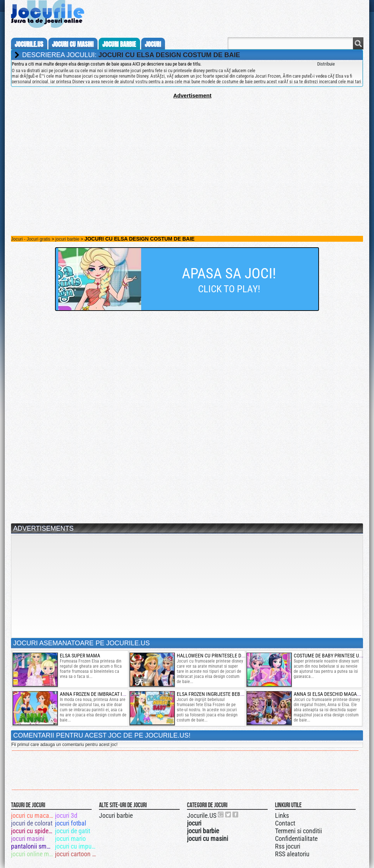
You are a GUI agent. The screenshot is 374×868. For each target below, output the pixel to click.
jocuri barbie (119, 44)
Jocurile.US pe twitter (228, 815)
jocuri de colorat (32, 823)
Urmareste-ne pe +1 (221, 815)
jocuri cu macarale (32, 815)
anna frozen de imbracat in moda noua (106, 694)
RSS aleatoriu (292, 854)
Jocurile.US (202, 815)
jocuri (153, 44)
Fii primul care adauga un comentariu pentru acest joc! (64, 745)
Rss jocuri (288, 846)
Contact (285, 823)
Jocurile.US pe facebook (236, 815)
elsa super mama (80, 656)
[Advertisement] (187, 150)
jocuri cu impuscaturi (76, 846)
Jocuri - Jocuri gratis (31, 239)
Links (282, 815)
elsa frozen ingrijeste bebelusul (217, 694)
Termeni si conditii (298, 831)
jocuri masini (28, 839)
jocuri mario (70, 839)
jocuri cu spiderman (32, 831)
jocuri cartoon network (76, 854)
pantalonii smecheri (32, 846)
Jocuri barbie (116, 815)
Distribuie (326, 64)
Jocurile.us (29, 44)
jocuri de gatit (73, 831)
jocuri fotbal (71, 823)
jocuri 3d (66, 815)
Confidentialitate (296, 839)
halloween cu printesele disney (215, 656)
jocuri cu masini (73, 44)
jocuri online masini (32, 854)
